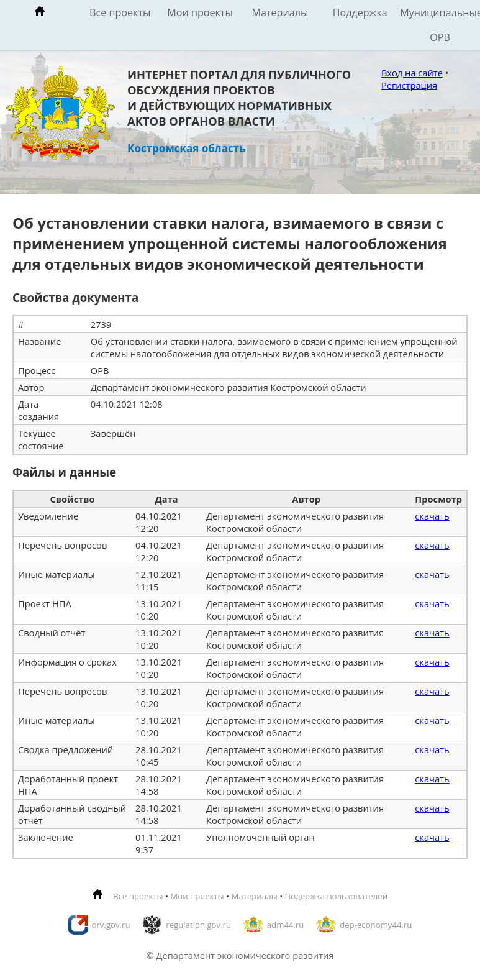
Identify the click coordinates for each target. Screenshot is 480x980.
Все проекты (120, 12)
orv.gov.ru (111, 925)
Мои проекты (200, 12)
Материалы (280, 12)
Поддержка (360, 12)
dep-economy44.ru (376, 925)
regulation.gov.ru (198, 925)
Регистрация (409, 85)
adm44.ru (286, 925)
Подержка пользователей (336, 896)
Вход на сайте (412, 73)
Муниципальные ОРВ (440, 25)
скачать (432, 516)
